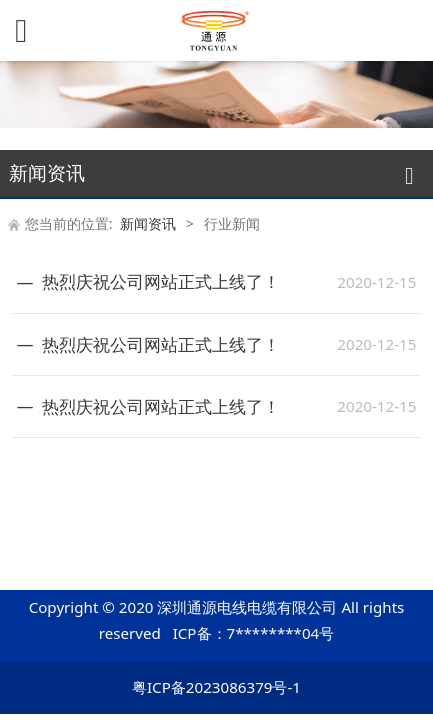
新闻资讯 (148, 223)
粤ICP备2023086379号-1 (216, 687)
